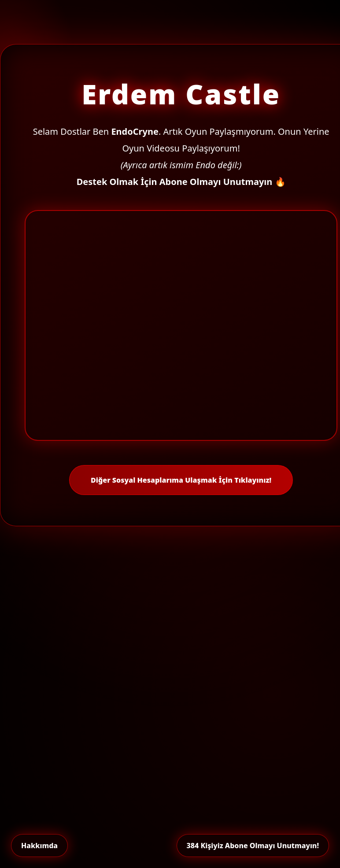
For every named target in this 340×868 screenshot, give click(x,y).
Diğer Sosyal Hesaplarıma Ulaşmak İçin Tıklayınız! (181, 480)
